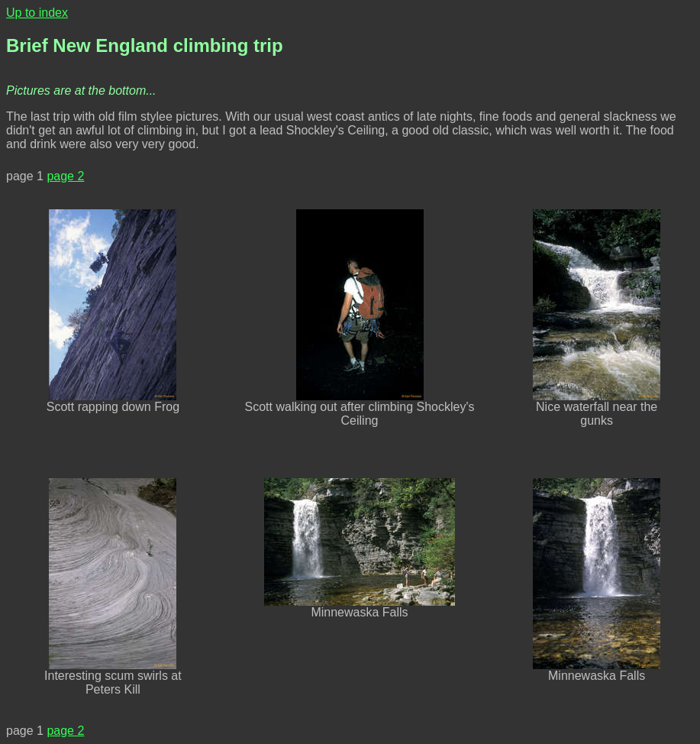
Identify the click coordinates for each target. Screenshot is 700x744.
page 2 (65, 176)
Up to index (37, 13)
